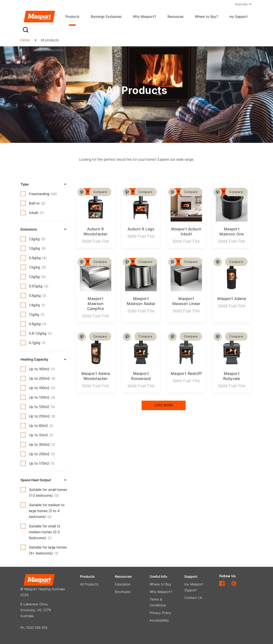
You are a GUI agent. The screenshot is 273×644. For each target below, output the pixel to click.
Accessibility (159, 620)
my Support (239, 17)
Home (25, 40)
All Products (89, 584)
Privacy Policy (160, 613)
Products (72, 17)
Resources (175, 17)
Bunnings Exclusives (106, 17)
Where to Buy (160, 584)
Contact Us (193, 598)
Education (123, 584)
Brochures (123, 592)
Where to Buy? (206, 17)
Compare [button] (100, 192)
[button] (244, 4)
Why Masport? (144, 17)
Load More (164, 405)
